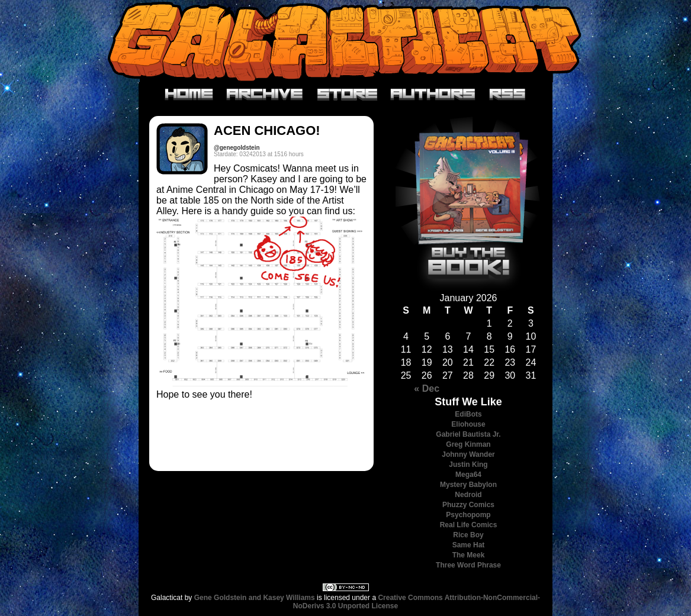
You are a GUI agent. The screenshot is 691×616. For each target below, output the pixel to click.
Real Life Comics (469, 525)
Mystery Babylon (468, 485)
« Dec (427, 388)
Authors (433, 95)
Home (189, 95)
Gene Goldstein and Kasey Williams (255, 598)
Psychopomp (468, 515)
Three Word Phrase (468, 565)
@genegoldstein (237, 148)
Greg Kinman (468, 444)
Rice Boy (468, 535)
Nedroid (468, 495)
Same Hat (469, 545)
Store (347, 95)
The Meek (469, 555)
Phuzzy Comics (468, 505)
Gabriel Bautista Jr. (468, 434)
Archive (265, 95)
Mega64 (468, 475)
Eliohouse (468, 424)
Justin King (468, 465)
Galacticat (346, 41)
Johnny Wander (468, 454)
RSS (508, 95)
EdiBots (468, 414)
